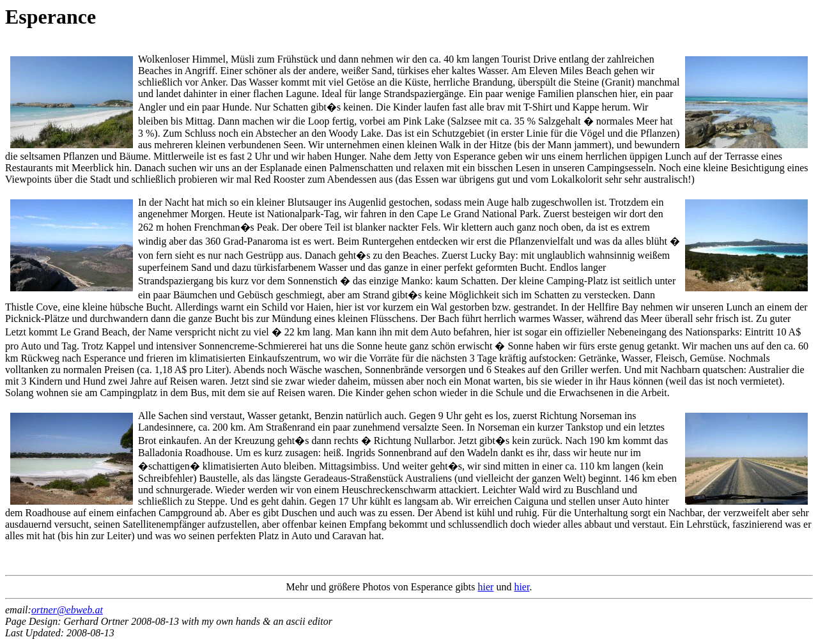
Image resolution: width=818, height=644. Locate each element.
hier (486, 587)
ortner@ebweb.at (67, 610)
